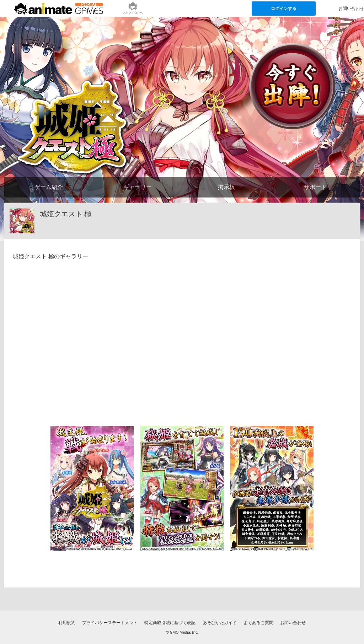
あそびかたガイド (220, 623)
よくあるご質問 (258, 623)
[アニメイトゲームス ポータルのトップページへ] (59, 9)
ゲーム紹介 (49, 187)
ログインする (284, 8)
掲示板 (226, 187)
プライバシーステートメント (110, 623)
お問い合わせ (293, 623)
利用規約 (67, 623)
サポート (315, 187)
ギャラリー (138, 187)
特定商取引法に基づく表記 (170, 623)
